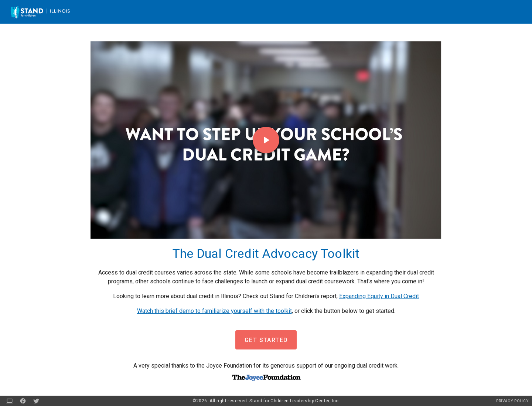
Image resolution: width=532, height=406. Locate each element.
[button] (266, 340)
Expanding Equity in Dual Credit (379, 296)
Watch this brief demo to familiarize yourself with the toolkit (214, 311)
